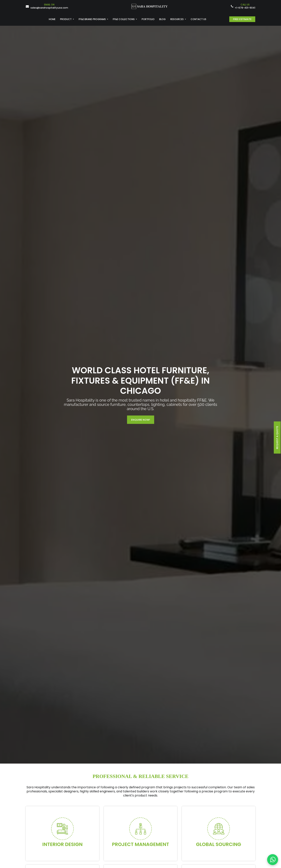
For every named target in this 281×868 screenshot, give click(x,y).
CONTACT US (198, 19)
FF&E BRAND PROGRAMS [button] (92, 19)
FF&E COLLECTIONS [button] (124, 19)
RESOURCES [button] (177, 19)
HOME (52, 19)
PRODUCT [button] (66, 19)
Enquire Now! (141, 420)
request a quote (277, 438)
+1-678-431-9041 (245, 6)
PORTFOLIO (148, 19)
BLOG (162, 19)
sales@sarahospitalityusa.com (49, 6)
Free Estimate (242, 19)
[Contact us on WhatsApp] (273, 860)
